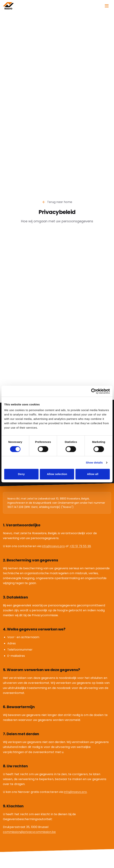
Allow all (93, 474)
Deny (21, 474)
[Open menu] (107, 6)
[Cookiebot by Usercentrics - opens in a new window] (94, 391)
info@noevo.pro (53, 547)
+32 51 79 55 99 (80, 547)
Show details (94, 463)
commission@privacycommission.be (29, 832)
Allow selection (57, 474)
